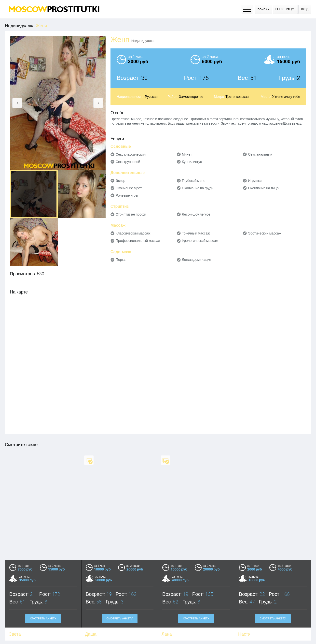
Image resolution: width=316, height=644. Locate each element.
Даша (91, 634)
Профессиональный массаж (138, 241)
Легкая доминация (197, 260)
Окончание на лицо (263, 188)
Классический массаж (133, 233)
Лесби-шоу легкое (196, 214)
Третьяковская (237, 97)
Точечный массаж (196, 233)
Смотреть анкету (43, 619)
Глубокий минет (194, 181)
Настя (244, 634)
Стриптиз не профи (131, 214)
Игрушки (255, 181)
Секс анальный (260, 154)
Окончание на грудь (198, 188)
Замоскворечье (191, 97)
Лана (167, 634)
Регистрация (285, 9)
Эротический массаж (265, 233)
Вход (305, 9)
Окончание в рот (129, 188)
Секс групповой (128, 162)
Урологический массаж (200, 241)
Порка (121, 260)
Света (15, 634)
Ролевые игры (127, 195)
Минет (187, 154)
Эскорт (121, 181)
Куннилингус (192, 162)
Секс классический (131, 154)
